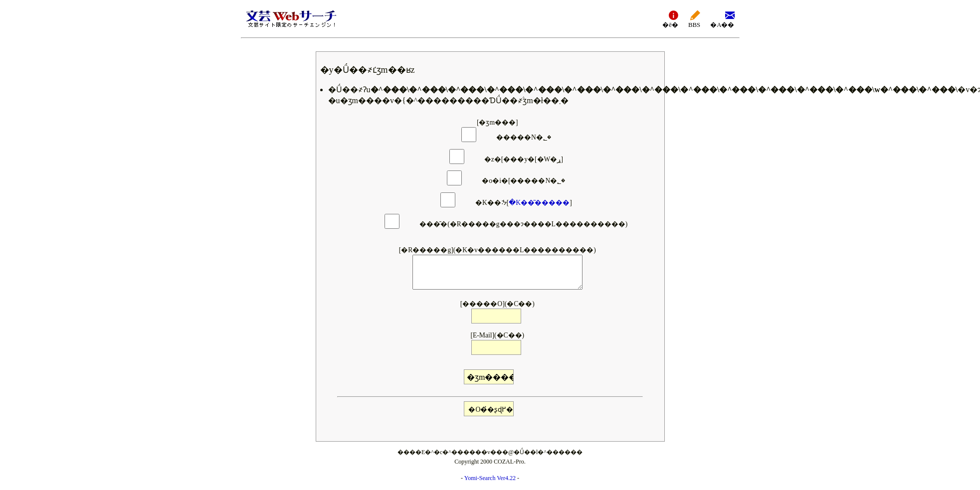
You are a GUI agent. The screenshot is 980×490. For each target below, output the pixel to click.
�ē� (670, 19)
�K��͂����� (539, 203)
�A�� (722, 19)
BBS (694, 19)
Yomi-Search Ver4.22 (490, 478)
